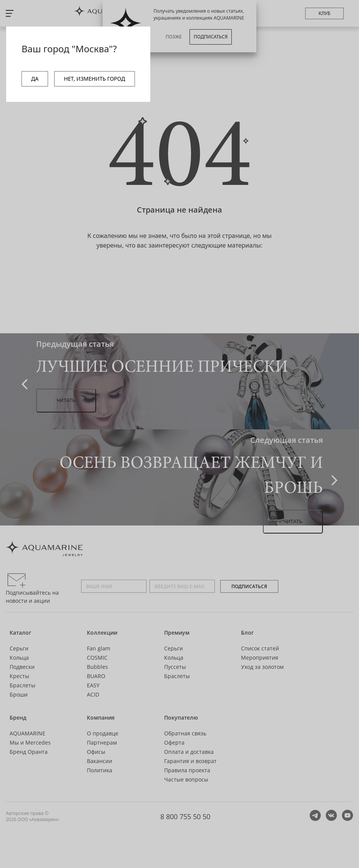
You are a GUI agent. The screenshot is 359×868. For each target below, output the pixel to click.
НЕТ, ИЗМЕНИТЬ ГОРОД (94, 79)
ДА (35, 79)
